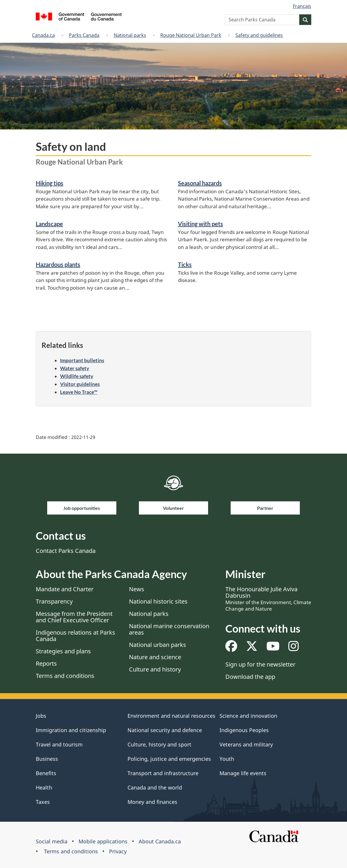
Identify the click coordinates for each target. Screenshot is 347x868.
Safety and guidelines (259, 35)
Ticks (185, 264)
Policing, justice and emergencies (169, 759)
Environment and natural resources (171, 716)
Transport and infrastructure (163, 773)
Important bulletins (82, 360)
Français (302, 6)
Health (44, 787)
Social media (52, 841)
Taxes (43, 802)
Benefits (46, 773)
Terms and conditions (65, 676)
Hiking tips (50, 183)
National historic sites (158, 601)
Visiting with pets (200, 224)
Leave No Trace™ (79, 392)
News (137, 589)
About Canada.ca (160, 841)
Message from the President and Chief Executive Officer (74, 617)
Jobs (41, 716)
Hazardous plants (58, 264)
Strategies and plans (63, 651)
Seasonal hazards (200, 183)
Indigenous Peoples (244, 730)
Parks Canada (84, 35)
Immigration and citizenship (71, 730)
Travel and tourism (59, 744)
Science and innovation (248, 716)
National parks (130, 35)
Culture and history (155, 669)
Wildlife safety (77, 376)
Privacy (118, 851)
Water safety (75, 368)
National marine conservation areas (169, 629)
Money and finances (152, 802)
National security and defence (165, 730)
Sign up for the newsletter (260, 664)
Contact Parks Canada (66, 551)
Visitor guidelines (80, 384)
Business (47, 759)
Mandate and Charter (65, 589)
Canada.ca (43, 35)
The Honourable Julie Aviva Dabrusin (268, 599)
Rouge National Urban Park (191, 35)
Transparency (54, 601)
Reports (46, 663)
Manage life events (243, 773)
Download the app (250, 677)
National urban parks (158, 645)
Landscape (49, 224)
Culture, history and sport (159, 744)
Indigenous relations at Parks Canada (75, 636)
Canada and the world (155, 787)
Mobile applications (103, 841)
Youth (227, 759)
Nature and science (155, 657)
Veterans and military (246, 744)
